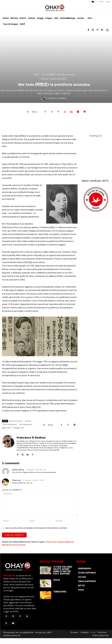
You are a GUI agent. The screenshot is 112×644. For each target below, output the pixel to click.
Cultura (36, 75)
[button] (107, 30)
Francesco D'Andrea (57, 98)
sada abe (28, 421)
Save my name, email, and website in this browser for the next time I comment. (36, 528)
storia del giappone (10, 424)
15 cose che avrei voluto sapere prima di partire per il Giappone (63, 570)
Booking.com (96, 136)
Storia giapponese (58, 79)
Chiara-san (16, 480)
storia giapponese (26, 424)
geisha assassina (16, 421)
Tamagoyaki (60, 592)
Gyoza (57, 580)
